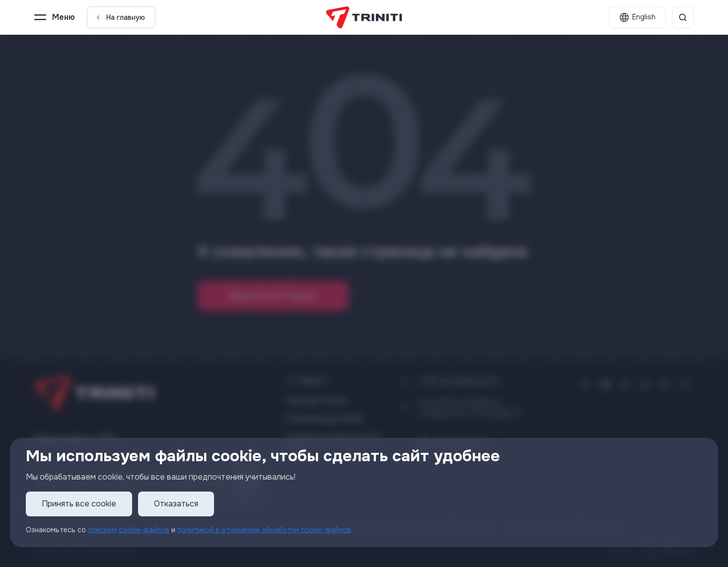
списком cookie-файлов (129, 530)
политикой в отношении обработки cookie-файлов (264, 530)
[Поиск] (683, 17)
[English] (637, 17)
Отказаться (176, 504)
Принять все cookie (79, 504)
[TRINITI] (364, 17)
